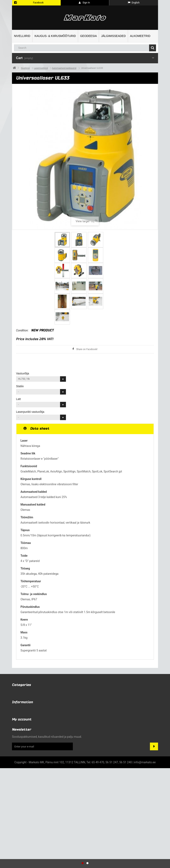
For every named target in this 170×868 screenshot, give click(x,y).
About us (18, 759)
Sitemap (17, 775)
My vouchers (20, 820)
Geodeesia (88, 36)
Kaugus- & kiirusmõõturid (55, 36)
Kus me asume (21, 770)
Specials (17, 738)
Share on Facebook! (87, 349)
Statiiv (20, 386)
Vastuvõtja (23, 373)
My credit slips (21, 804)
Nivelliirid (22, 36)
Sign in (84, 3)
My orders (18, 799)
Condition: (22, 330)
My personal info (23, 815)
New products (21, 743)
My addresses (21, 810)
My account (22, 791)
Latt (19, 399)
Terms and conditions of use (30, 754)
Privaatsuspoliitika (24, 764)
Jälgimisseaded (113, 36)
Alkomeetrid (140, 36)
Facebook (38, 3)
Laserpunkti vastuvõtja (31, 412)
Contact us (19, 749)
